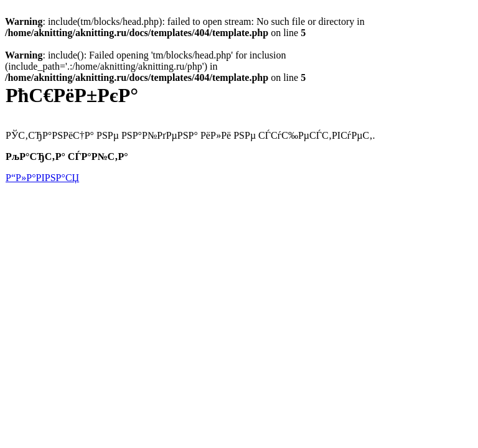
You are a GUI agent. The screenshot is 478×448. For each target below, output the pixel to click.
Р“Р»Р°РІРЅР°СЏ (42, 178)
